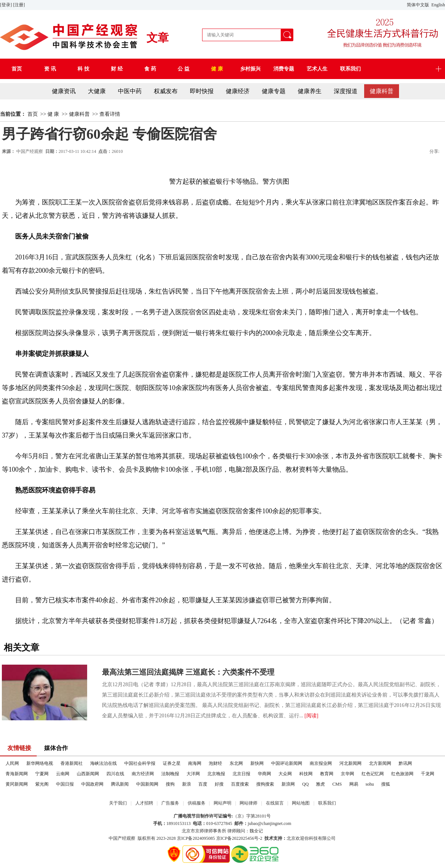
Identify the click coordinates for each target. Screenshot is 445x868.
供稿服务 (197, 803)
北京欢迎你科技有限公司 (311, 838)
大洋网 (193, 774)
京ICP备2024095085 (196, 838)
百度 (203, 784)
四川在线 (115, 774)
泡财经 (215, 763)
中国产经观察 (30, 151)
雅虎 (320, 784)
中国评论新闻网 (287, 763)
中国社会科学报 (140, 763)
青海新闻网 (17, 774)
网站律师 (248, 803)
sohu (370, 784)
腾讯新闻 (120, 784)
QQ (305, 784)
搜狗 (170, 784)
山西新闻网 (88, 774)
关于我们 (118, 803)
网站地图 (301, 803)
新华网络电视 (40, 763)
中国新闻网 (147, 784)
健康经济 (238, 91)
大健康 (97, 91)
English (438, 5)
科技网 (306, 774)
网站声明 (222, 803)
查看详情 (110, 114)
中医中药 (130, 91)
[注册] (19, 5)
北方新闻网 (380, 763)
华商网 (264, 774)
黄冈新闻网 (17, 784)
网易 (354, 784)
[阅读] (311, 716)
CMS (337, 784)
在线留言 (275, 803)
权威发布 (166, 91)
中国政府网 (92, 784)
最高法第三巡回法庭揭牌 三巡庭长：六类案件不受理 (188, 672)
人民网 (12, 763)
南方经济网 (143, 774)
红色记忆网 (373, 774)
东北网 (236, 763)
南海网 (195, 763)
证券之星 (172, 763)
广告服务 (170, 803)
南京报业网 (321, 763)
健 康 (53, 114)
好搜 (219, 784)
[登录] (6, 5)
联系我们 (327, 803)
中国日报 (65, 784)
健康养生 (310, 91)
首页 (33, 114)
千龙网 (428, 774)
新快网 (257, 763)
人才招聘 (144, 803)
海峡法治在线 (103, 763)
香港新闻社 (72, 763)
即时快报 (202, 91)
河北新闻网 (350, 763)
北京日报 (241, 774)
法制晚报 (170, 774)
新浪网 (288, 784)
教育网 (327, 774)
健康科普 (382, 91)
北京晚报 (216, 774)
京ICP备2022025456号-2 (239, 838)
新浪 (187, 784)
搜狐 (386, 784)
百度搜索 (240, 784)
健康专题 (274, 91)
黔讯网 (405, 763)
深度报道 (346, 91)
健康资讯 (64, 91)
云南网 (63, 774)
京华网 (347, 774)
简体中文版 (418, 5)
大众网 (285, 774)
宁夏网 (42, 774)
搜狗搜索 (265, 784)
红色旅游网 (402, 774)
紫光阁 (42, 784)
